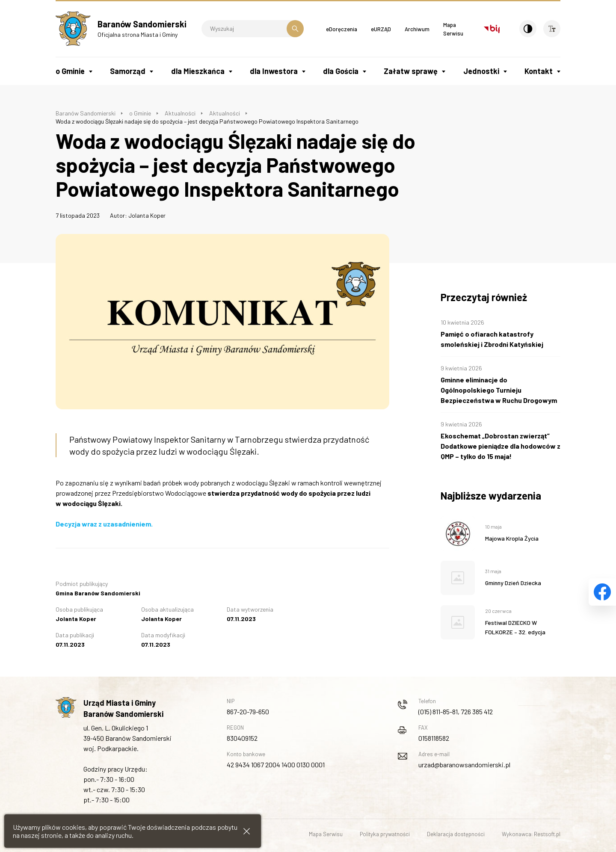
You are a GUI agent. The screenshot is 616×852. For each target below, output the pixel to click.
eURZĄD (381, 29)
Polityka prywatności (385, 834)
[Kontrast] (528, 29)
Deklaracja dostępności (456, 834)
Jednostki (481, 71)
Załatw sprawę (411, 71)
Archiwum (417, 29)
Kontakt (539, 71)
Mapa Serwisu (326, 834)
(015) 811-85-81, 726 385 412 (456, 711)
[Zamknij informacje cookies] (247, 831)
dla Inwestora (274, 71)
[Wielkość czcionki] (552, 29)
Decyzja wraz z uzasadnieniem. (104, 524)
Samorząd (128, 71)
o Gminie (70, 71)
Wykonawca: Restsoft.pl (531, 834)
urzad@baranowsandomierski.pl (464, 765)
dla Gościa (341, 71)
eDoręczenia (342, 29)
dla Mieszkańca (198, 71)
